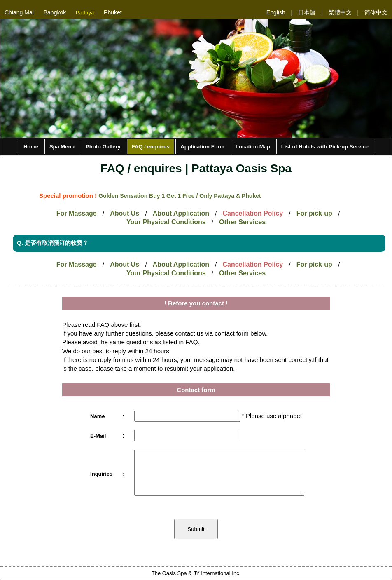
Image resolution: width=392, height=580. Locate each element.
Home (31, 147)
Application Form (202, 147)
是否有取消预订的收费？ (58, 243)
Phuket (113, 12)
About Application (181, 213)
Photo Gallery (103, 147)
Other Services (242, 222)
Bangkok (55, 12)
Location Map (253, 147)
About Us (125, 213)
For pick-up (314, 213)
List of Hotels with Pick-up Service (325, 147)
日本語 (307, 12)
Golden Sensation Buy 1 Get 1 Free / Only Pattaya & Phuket (180, 196)
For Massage (77, 213)
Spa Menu (62, 147)
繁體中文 (340, 12)
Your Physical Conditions (166, 222)
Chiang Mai (19, 12)
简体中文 (376, 12)
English (276, 12)
